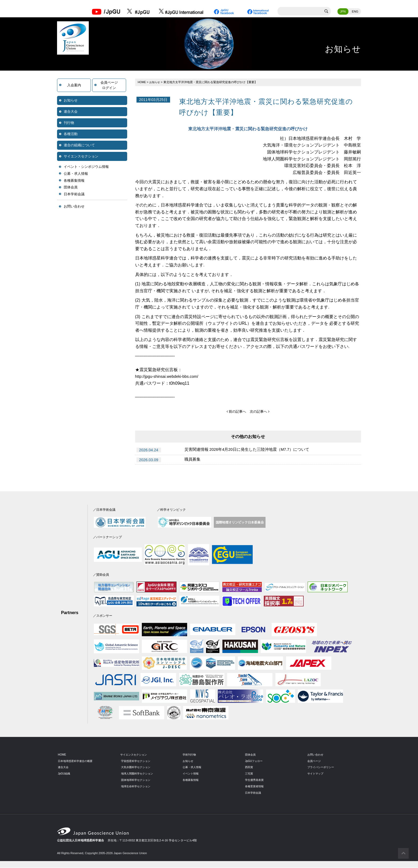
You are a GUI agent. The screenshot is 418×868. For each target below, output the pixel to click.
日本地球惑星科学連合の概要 (77, 761)
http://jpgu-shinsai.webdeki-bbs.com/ (170, 377)
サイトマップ (316, 774)
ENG (355, 12)
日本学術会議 (74, 195)
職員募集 (193, 460)
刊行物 (69, 123)
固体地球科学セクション (137, 780)
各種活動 (71, 134)
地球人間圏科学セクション (139, 774)
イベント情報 (191, 774)
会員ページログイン (109, 86)
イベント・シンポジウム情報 (86, 167)
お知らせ (71, 101)
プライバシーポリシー (322, 768)
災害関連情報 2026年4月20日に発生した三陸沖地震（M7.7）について (251, 450)
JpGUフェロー (255, 761)
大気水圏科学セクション (137, 768)
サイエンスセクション (81, 157)
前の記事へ (236, 412)
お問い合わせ (74, 207)
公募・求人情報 (76, 174)
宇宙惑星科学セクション (137, 761)
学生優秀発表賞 (255, 780)
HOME (142, 83)
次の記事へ (260, 412)
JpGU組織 (65, 774)
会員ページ (315, 761)
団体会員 (71, 188)
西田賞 (249, 768)
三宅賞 (249, 774)
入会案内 (74, 86)
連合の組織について (79, 146)
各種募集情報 (74, 181)
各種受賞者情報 (255, 787)
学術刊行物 (190, 755)
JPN (343, 12)
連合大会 (71, 112)
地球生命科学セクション (137, 787)
